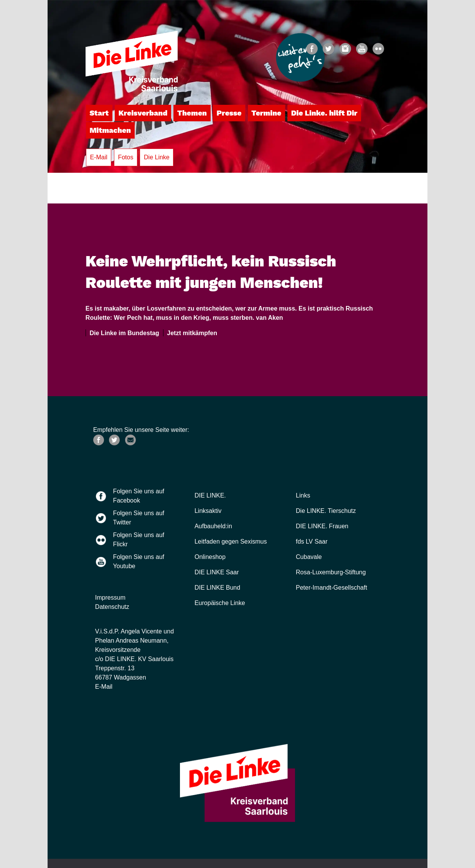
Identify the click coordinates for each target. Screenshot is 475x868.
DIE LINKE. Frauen (322, 526)
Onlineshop (210, 557)
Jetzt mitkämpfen (190, 333)
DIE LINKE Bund (217, 588)
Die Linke (157, 157)
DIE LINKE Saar (217, 572)
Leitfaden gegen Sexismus (231, 541)
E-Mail (98, 157)
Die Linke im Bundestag (123, 333)
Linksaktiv (208, 511)
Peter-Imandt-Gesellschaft (332, 588)
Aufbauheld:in (213, 526)
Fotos (125, 157)
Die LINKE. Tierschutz (326, 511)
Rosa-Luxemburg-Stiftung (331, 572)
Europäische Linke (220, 603)
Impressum (110, 598)
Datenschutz (112, 607)
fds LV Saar (312, 541)
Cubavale (309, 557)
